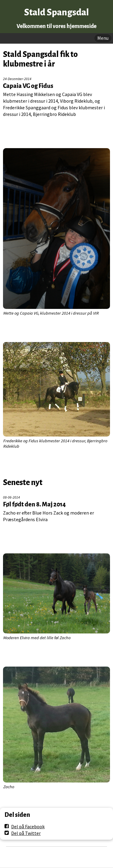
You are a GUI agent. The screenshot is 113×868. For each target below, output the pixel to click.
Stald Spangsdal (56, 12)
